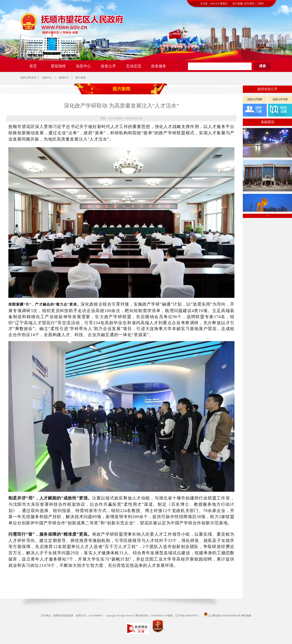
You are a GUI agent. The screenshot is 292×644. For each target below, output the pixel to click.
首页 (34, 78)
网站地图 (246, 616)
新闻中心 (64, 78)
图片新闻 (81, 78)
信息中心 (47, 78)
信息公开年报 (280, 99)
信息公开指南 (255, 99)
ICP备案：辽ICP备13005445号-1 (181, 616)
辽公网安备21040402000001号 (222, 616)
